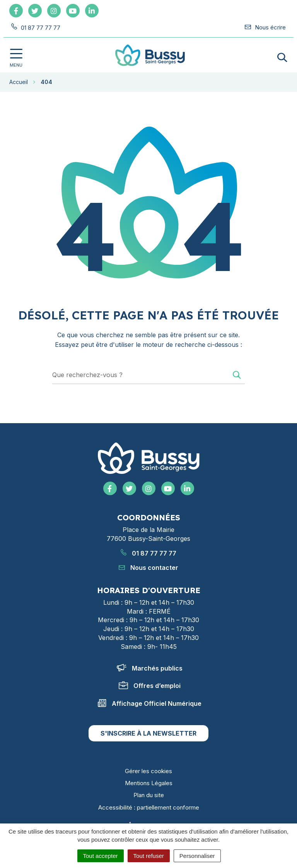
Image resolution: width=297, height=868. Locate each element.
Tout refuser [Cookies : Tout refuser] (149, 856)
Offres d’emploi (150, 686)
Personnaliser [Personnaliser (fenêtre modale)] (197, 856)
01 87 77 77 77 (148, 553)
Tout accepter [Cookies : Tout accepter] (101, 856)
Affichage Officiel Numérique (150, 703)
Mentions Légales (149, 783)
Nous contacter (148, 568)
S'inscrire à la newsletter (148, 733)
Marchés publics (150, 668)
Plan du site (149, 795)
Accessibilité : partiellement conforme (149, 807)
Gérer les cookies (148, 771)
